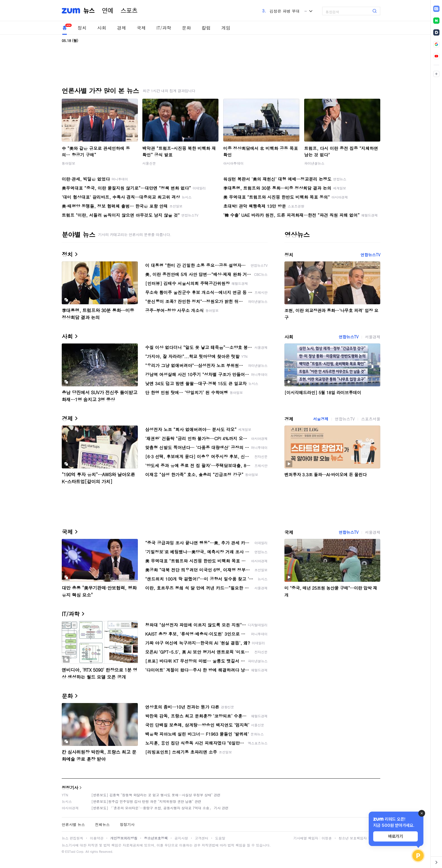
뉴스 (89, 11)
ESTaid (70, 852)
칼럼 (206, 28)
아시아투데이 (233, 163)
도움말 (220, 838)
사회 (102, 28)
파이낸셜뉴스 (314, 163)
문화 (186, 28)
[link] (436, 9)
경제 (121, 28)
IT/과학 (164, 28)
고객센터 (202, 838)
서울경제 (373, 337)
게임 (226, 28)
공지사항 (181, 838)
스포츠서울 (371, 419)
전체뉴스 (102, 824)
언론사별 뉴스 (73, 824)
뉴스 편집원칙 (72, 838)
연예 (108, 11)
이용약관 (97, 838)
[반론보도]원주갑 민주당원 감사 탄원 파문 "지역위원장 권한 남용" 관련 (146, 801)
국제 (141, 28)
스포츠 (129, 11)
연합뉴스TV (370, 255)
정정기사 (70, 787)
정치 (82, 28)
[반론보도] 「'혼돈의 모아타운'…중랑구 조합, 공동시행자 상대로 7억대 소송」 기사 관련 (160, 808)
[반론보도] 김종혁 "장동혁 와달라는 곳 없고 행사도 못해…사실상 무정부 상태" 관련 (156, 795)
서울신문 (149, 163)
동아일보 (68, 163)
